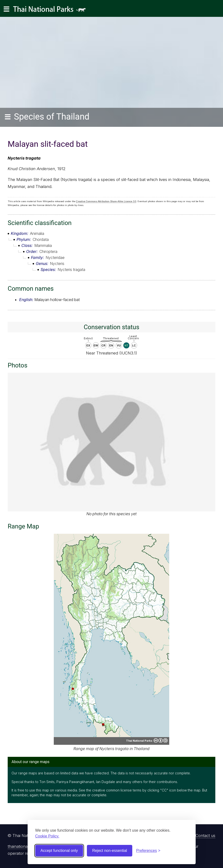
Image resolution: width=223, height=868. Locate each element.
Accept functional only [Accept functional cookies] (59, 851)
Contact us (205, 836)
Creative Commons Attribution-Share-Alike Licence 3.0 (106, 201)
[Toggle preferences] (148, 851)
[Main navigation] (6, 9)
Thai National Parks (51, 11)
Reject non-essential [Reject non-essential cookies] (110, 851)
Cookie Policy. (47, 836)
